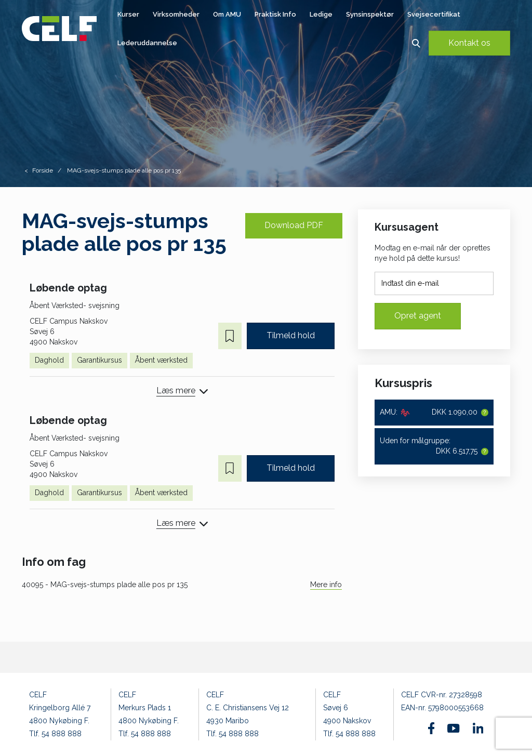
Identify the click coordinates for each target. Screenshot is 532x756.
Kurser (128, 14)
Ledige (321, 14)
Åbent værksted (161, 360)
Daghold (49, 360)
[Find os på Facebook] (431, 728)
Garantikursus (99, 360)
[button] (416, 43)
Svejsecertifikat (434, 14)
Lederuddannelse (147, 43)
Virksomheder (176, 14)
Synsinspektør (370, 14)
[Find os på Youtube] (453, 728)
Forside (43, 170)
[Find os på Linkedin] (478, 728)
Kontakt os (469, 43)
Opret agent (418, 316)
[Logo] (59, 29)
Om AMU (227, 14)
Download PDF (294, 225)
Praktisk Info (275, 14)
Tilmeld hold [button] (291, 335)
